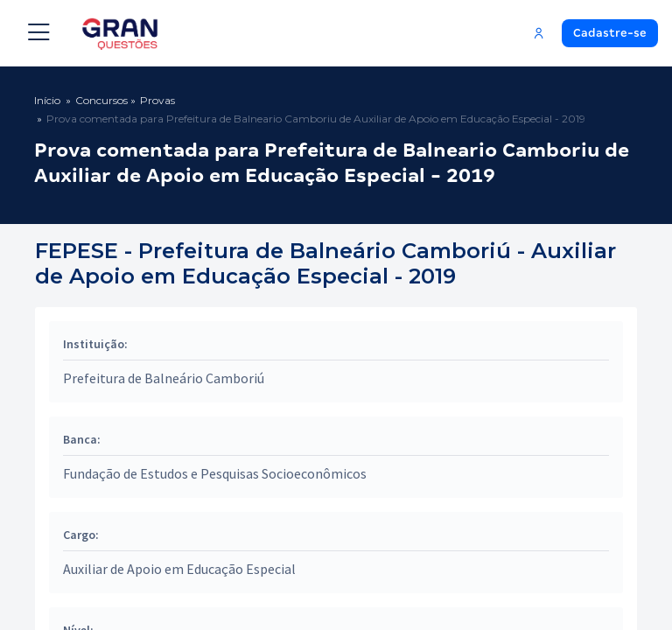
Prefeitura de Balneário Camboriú (164, 378)
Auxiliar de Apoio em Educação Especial (179, 569)
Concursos (101, 100)
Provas (157, 100)
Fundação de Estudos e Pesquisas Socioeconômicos (215, 473)
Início (47, 100)
